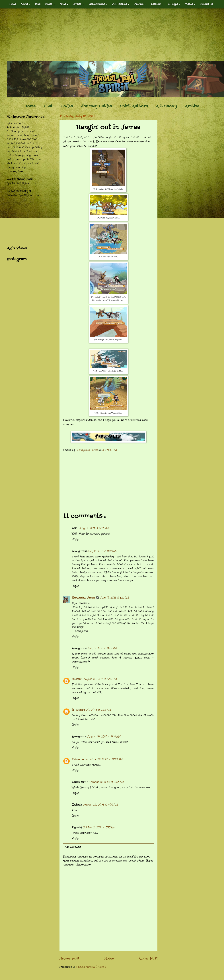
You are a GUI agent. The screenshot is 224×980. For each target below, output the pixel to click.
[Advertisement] (112, 35)
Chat (38, 4)
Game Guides (98, 4)
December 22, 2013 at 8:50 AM (104, 759)
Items (64, 4)
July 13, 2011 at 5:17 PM (114, 598)
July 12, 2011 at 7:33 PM (94, 528)
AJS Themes (121, 4)
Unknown (78, 759)
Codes (50, 4)
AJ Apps (174, 4)
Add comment (73, 847)
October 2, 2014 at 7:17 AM (99, 827)
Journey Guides (96, 106)
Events (79, 4)
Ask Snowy (166, 106)
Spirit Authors (134, 106)
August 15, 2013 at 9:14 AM (104, 737)
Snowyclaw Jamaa (83, 598)
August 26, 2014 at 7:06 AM (101, 805)
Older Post (148, 958)
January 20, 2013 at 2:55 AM (93, 710)
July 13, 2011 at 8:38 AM (102, 551)
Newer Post (69, 958)
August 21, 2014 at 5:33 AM (107, 782)
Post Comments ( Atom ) (91, 967)
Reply (75, 539)
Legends (157, 4)
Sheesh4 (77, 679)
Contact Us (207, 4)
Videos (190, 4)
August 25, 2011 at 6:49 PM (100, 679)
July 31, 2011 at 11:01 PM (102, 648)
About (26, 4)
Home (13, 4)
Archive (140, 4)
